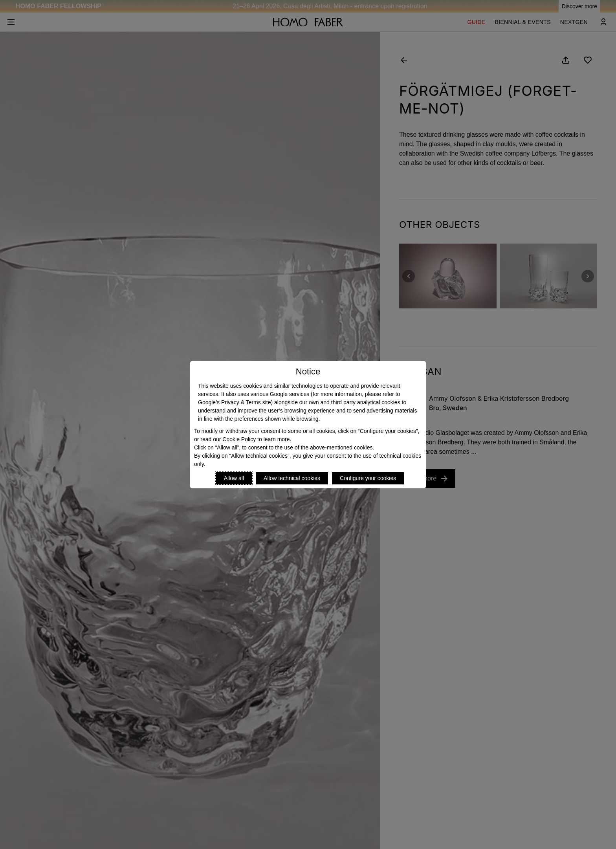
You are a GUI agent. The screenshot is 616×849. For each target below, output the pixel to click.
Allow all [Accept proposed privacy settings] (234, 478)
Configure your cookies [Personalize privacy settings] (368, 478)
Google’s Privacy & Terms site (234, 402)
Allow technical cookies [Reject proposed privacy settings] (292, 478)
